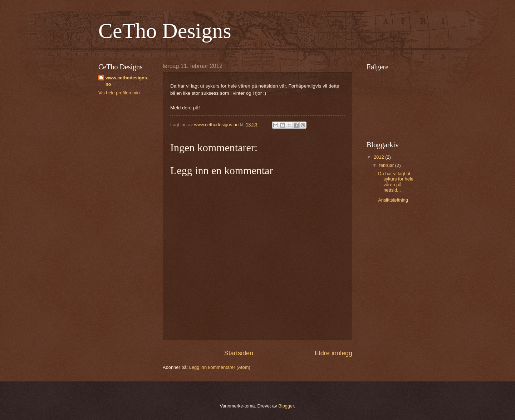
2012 (379, 157)
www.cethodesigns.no (127, 81)
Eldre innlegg (333, 353)
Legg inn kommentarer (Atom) (220, 367)
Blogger (286, 406)
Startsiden (239, 353)
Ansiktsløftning (393, 200)
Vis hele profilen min (119, 93)
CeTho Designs (165, 31)
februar (387, 165)
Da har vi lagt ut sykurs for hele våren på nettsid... (396, 182)
